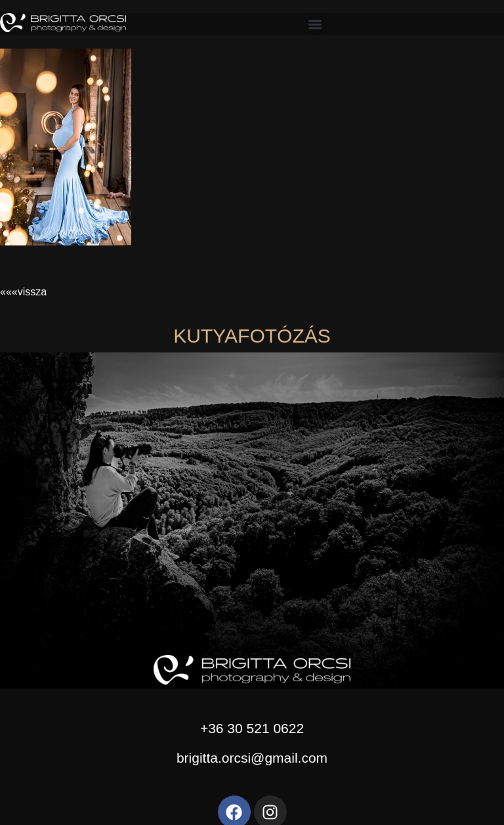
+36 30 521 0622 (252, 728)
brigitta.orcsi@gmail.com (252, 758)
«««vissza (23, 292)
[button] (315, 24)
